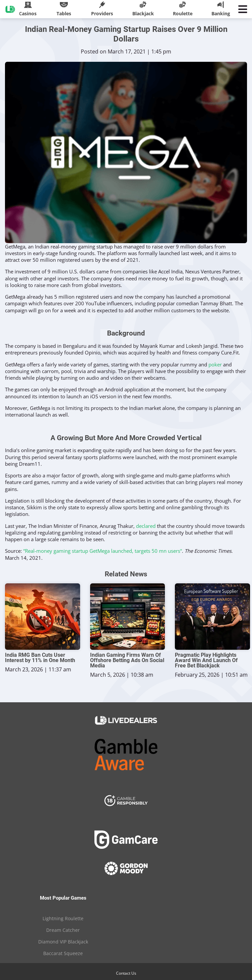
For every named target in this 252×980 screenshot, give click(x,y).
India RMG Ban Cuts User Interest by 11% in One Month (40, 658)
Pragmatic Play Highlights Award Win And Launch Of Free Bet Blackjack (206, 660)
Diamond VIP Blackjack (63, 942)
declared (146, 526)
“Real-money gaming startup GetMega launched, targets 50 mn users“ (103, 551)
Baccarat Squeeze (63, 953)
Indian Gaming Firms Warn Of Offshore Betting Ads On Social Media (127, 660)
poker (215, 364)
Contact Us (126, 973)
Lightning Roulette (63, 918)
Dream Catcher (63, 930)
